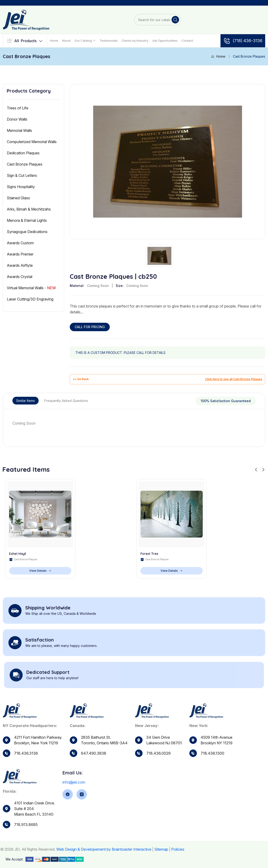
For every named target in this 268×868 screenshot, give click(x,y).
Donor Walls (17, 119)
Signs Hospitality (21, 187)
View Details (40, 571)
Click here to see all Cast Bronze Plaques (234, 379)
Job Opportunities (165, 41)
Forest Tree (149, 554)
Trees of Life (18, 108)
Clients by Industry (135, 41)
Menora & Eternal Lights (27, 220)
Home (54, 41)
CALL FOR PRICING (90, 327)
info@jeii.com (74, 799)
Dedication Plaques (23, 153)
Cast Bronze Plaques (25, 164)
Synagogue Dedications (27, 232)
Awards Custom (20, 243)
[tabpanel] (134, 423)
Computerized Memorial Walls (32, 142)
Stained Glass (18, 198)
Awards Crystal (20, 277)
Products (25, 41)
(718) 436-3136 (243, 41)
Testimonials (109, 41)
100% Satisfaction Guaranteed (226, 401)
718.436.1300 (212, 767)
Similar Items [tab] (26, 401)
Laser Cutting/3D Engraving (30, 299)
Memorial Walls (19, 130)
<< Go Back (81, 379)
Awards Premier (20, 254)
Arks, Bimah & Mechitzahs (29, 209)
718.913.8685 (26, 840)
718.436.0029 (158, 763)
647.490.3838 (94, 758)
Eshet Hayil (18, 554)
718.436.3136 (26, 753)
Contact (187, 41)
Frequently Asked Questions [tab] (66, 401)
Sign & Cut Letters (22, 175)
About (66, 41)
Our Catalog (83, 41)
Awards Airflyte (20, 265)
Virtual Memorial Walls (31, 288)
